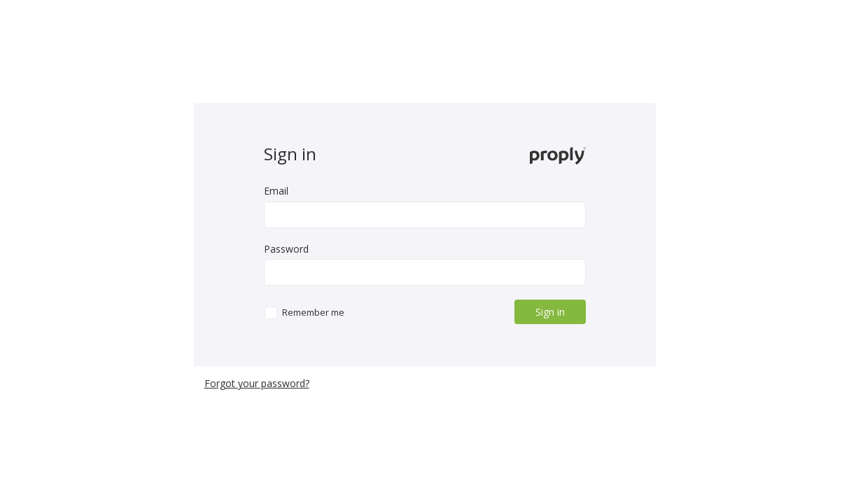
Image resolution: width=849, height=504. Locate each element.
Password (286, 249)
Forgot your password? (257, 383)
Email (276, 191)
